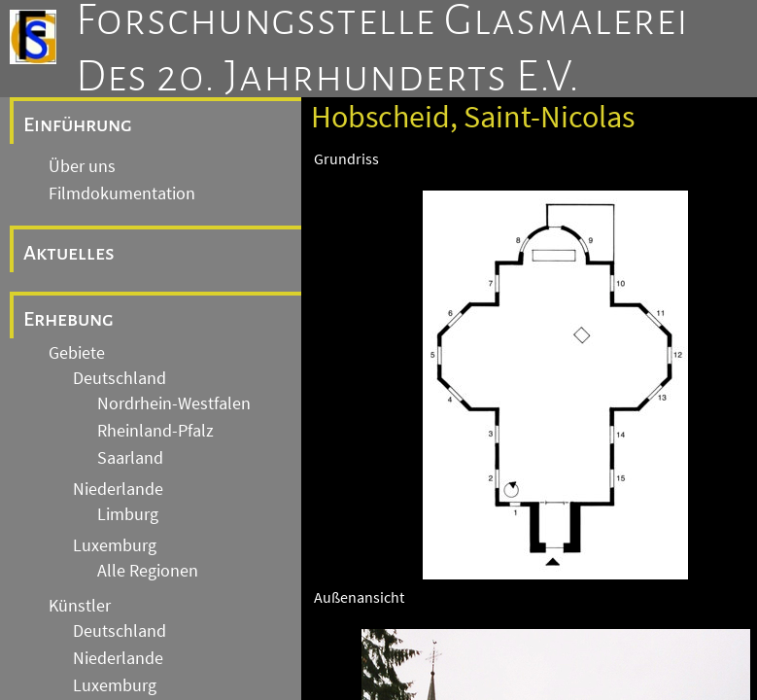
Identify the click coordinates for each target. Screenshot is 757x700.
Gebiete (77, 353)
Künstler (80, 606)
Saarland (130, 458)
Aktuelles (69, 253)
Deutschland (120, 378)
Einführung (78, 124)
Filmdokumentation (122, 193)
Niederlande (118, 489)
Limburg (128, 514)
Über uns (82, 166)
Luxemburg (115, 545)
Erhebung (69, 319)
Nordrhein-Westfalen (174, 403)
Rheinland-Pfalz (155, 431)
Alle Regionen (148, 571)
